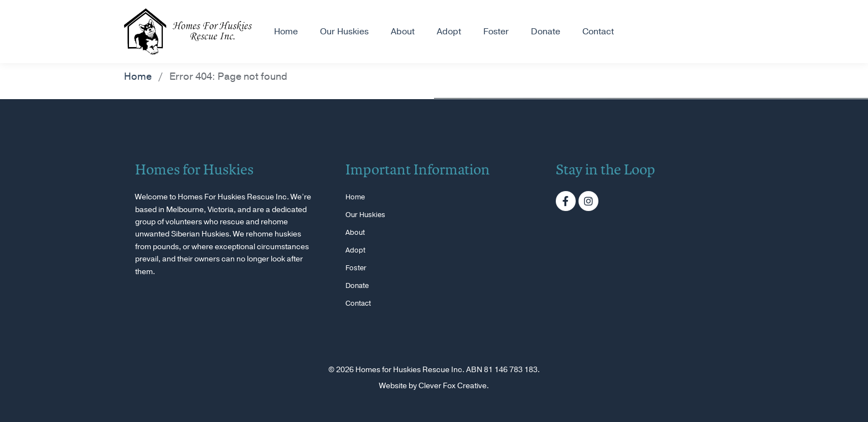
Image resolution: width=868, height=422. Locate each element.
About (403, 32)
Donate (546, 32)
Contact (598, 32)
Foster (496, 32)
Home (286, 32)
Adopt (449, 32)
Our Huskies (344, 32)
